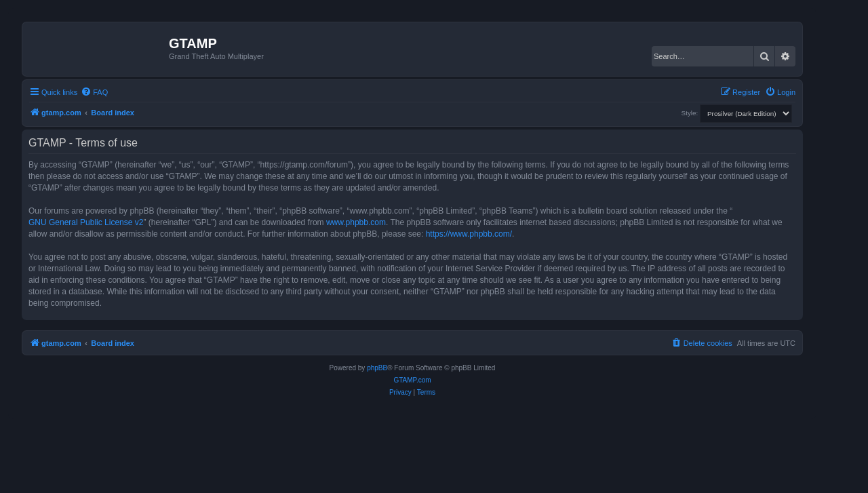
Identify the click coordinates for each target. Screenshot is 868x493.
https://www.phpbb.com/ (469, 234)
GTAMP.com (412, 380)
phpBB (377, 368)
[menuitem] (94, 92)
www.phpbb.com (356, 222)
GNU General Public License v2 (86, 222)
